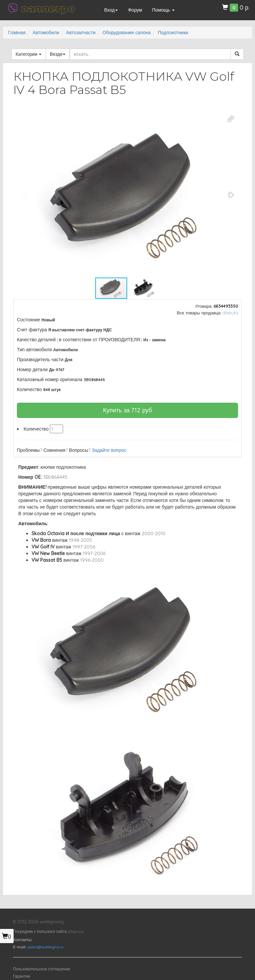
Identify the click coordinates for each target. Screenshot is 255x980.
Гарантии (21, 976)
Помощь (163, 10)
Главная (17, 33)
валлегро (48, 8)
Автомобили (46, 33)
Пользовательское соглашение (42, 969)
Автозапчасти (81, 33)
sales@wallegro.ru (45, 947)
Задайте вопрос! (109, 450)
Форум (135, 10)
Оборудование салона (127, 33)
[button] (231, 119)
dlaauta (230, 313)
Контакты (22, 940)
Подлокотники (173, 33)
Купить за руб (127, 410)
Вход (111, 10)
